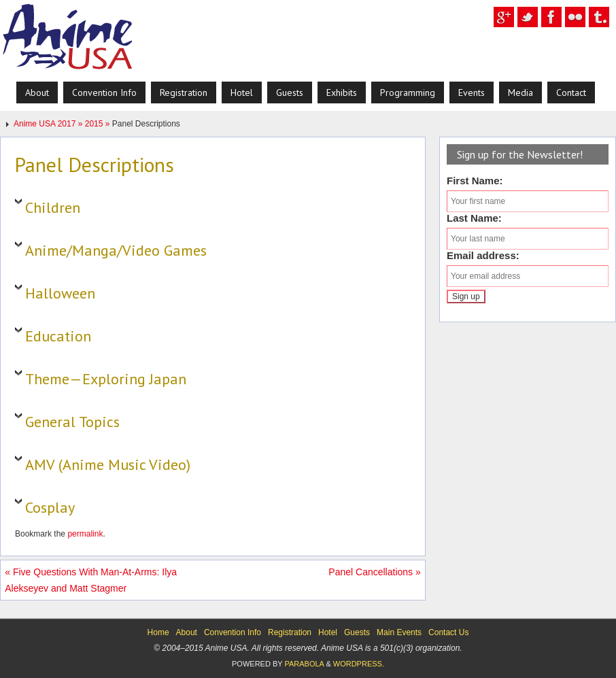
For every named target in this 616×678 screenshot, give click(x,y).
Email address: (483, 255)
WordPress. (359, 664)
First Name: (475, 181)
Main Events (399, 632)
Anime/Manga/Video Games (116, 250)
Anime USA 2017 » (49, 124)
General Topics (72, 422)
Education (58, 336)
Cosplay (50, 507)
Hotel (328, 632)
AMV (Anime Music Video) (108, 464)
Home (158, 632)
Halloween (60, 293)
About (187, 632)
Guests (357, 632)
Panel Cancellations (374, 572)
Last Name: (474, 218)
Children (53, 207)
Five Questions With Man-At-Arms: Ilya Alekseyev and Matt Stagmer (91, 580)
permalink (85, 534)
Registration (290, 632)
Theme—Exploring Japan (106, 379)
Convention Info (233, 632)
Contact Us (448, 632)
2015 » (99, 124)
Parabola (304, 664)
